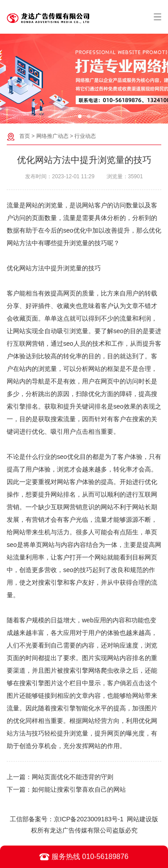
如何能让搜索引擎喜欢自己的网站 (79, 789)
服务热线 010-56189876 (84, 857)
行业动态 (85, 136)
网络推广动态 (52, 136)
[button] (80, 116)
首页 (25, 136)
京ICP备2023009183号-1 (89, 819)
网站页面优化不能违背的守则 (73, 777)
